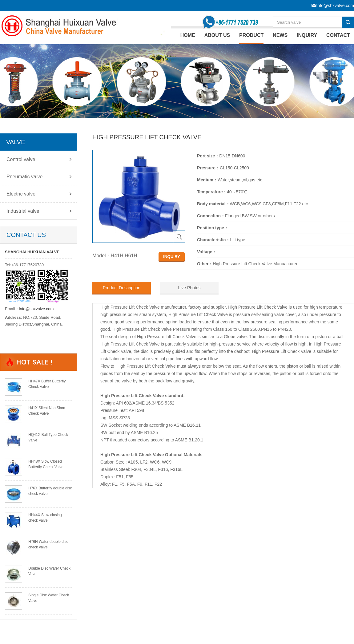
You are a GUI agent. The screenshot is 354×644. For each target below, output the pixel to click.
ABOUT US (217, 35)
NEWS (280, 35)
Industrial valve (23, 211)
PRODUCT (251, 35)
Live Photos (189, 288)
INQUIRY (307, 35)
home (188, 35)
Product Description (122, 288)
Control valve (21, 159)
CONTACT (338, 35)
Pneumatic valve (24, 177)
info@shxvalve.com (36, 309)
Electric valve (21, 194)
